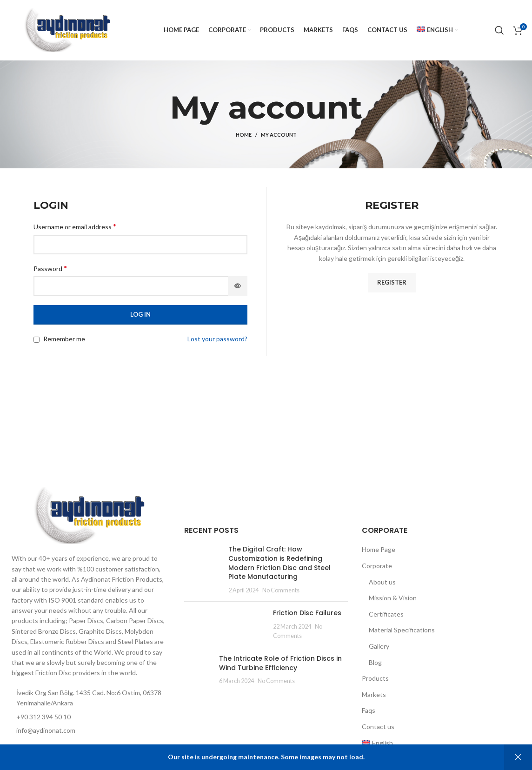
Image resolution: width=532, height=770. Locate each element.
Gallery (379, 646)
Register (392, 282)
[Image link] (89, 515)
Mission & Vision (393, 598)
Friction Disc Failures (307, 613)
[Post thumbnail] (203, 570)
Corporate (377, 566)
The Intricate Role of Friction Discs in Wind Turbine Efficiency (280, 663)
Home (244, 135)
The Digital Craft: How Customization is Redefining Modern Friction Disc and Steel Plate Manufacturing (279, 563)
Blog (375, 662)
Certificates (386, 614)
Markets (374, 694)
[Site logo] (67, 30)
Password (50, 268)
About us (382, 582)
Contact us (378, 727)
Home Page (379, 549)
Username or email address (75, 226)
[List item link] (89, 730)
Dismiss (518, 757)
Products (375, 678)
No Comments (281, 590)
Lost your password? (217, 339)
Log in (140, 314)
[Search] (499, 30)
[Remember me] (37, 340)
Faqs (369, 710)
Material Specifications (402, 630)
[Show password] (238, 286)
